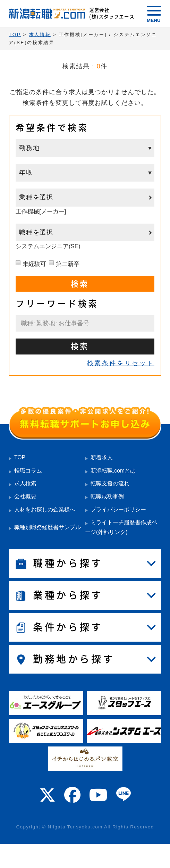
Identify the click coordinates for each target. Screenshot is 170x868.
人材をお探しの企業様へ (45, 510)
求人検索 (25, 483)
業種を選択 (36, 197)
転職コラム (28, 471)
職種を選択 (36, 232)
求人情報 (40, 35)
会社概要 (25, 496)
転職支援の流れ (110, 483)
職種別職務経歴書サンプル (48, 527)
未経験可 (34, 264)
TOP (20, 457)
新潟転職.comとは (113, 471)
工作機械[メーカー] (41, 212)
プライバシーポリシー (118, 510)
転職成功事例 (107, 496)
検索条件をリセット (121, 363)
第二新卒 (68, 264)
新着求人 (102, 457)
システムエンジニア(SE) (48, 246)
